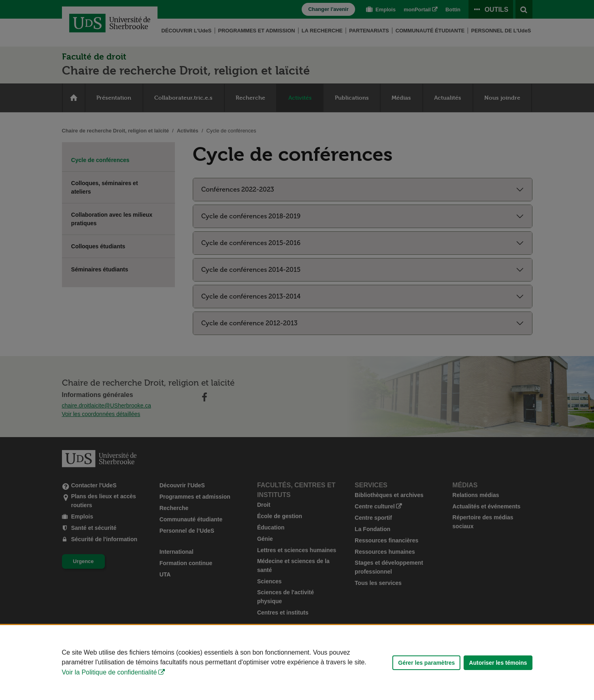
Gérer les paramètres (426, 663)
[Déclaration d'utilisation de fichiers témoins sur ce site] (297, 663)
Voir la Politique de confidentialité (110, 672)
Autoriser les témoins (498, 663)
